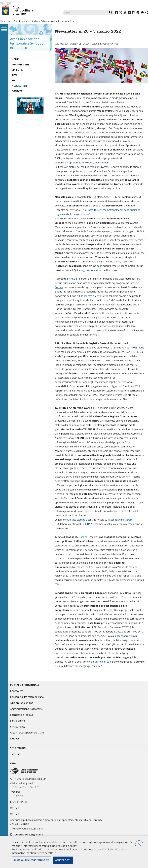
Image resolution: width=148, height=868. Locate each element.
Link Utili (18, 70)
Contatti (17, 91)
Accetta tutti (63, 860)
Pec (17, 808)
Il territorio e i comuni (22, 715)
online (84, 537)
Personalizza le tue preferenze (31, 860)
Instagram (127, 520)
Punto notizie (20, 65)
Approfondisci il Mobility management (88, 163)
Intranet (15, 739)
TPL (14, 81)
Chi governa (17, 691)
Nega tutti (139, 844)
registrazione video (92, 270)
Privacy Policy (18, 727)
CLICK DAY (86, 524)
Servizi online (17, 721)
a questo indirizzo (101, 662)
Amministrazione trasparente (26, 709)
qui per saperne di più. (125, 636)
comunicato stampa (74, 520)
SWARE (71, 279)
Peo (17, 814)
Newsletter (70, 21)
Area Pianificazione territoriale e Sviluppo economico (35, 21)
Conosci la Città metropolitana (27, 697)
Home (3, 21)
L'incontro (87, 296)
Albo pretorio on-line (22, 703)
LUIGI (115, 197)
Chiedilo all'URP (19, 802)
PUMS (134, 348)
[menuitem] (30, 59)
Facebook (113, 520)
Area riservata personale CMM (27, 733)
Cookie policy (69, 846)
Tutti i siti (15, 754)
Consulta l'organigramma (29, 835)
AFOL (15, 75)
